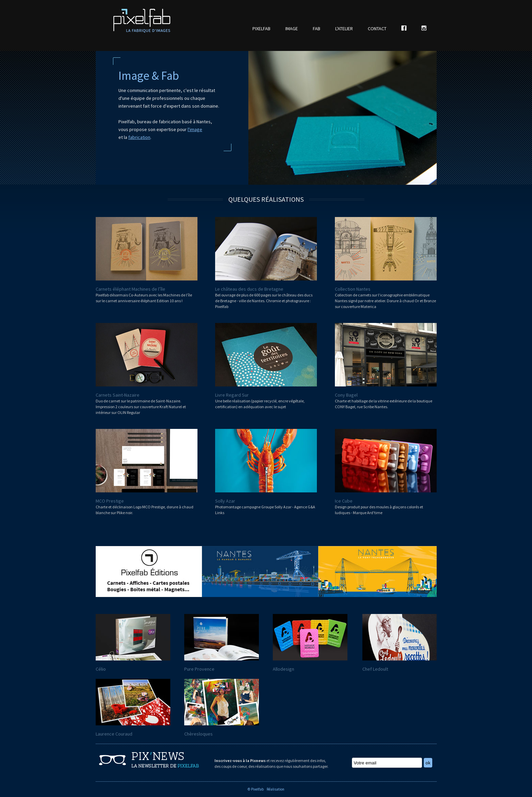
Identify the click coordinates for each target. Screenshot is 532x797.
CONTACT (377, 29)
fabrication (139, 137)
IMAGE (292, 29)
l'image (195, 129)
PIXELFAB (261, 29)
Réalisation (275, 789)
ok (428, 763)
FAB (317, 29)
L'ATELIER (344, 29)
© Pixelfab (256, 789)
